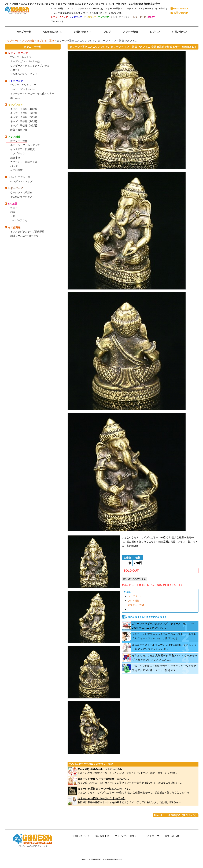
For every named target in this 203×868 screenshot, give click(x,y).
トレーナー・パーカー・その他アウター (32, 93)
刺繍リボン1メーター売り (24, 236)
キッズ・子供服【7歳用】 (24, 121)
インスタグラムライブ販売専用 (27, 232)
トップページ (12, 41)
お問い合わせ (179, 13)
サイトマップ (152, 836)
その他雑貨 (16, 170)
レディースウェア (59, 17)
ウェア (14, 208)
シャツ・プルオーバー (23, 89)
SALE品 (151, 17)
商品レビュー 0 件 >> (133, 585)
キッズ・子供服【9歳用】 (24, 126)
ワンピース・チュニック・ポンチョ (30, 66)
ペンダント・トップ (21, 181)
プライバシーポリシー (127, 836)
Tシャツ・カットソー (22, 57)
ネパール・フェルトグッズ (25, 145)
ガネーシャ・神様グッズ (24, 162)
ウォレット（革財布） (23, 193)
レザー (14, 216)
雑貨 (13, 212)
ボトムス (15, 98)
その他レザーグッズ (21, 197)
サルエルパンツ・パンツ (24, 74)
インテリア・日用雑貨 (23, 149)
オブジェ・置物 (46, 41)
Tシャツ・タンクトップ (23, 85)
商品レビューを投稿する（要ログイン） (176, 815)
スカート (15, 70)
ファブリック (18, 153)
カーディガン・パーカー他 (25, 61)
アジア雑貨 (103, 17)
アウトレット (57, 21)
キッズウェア (90, 17)
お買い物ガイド (81, 836)
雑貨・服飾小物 (19, 130)
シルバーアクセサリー (121, 17)
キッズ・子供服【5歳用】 (24, 117)
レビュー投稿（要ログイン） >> (165, 585)
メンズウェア (76, 17)
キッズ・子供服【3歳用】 (24, 113)
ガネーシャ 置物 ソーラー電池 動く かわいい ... (104, 779)
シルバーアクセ (19, 220)
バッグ (14, 166)
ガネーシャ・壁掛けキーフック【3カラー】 (102, 798)
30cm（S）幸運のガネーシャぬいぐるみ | (101, 769)
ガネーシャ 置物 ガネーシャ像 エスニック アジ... (104, 789)
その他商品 (14, 227)
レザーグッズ (139, 17)
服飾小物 (15, 158)
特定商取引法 (102, 836)
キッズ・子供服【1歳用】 (24, 109)
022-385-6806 (180, 9)
